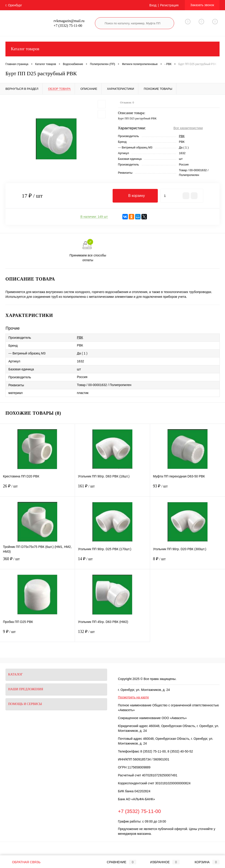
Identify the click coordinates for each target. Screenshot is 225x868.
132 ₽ (112, 634)
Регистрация (169, 5)
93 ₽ (188, 489)
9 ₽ (37, 634)
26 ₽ (37, 489)
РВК (182, 136)
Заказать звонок (202, 5)
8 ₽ (188, 562)
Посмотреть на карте (134, 697)
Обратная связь (23, 862)
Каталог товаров (112, 49)
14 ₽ (112, 562)
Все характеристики (188, 128)
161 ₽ (112, 489)
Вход (153, 5)
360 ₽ (37, 562)
